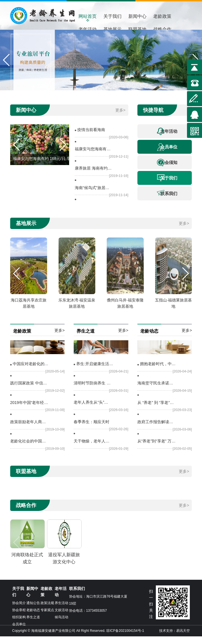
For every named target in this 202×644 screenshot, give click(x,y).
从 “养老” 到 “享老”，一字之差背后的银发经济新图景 (157, 410)
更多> (120, 118)
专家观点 (47, 618)
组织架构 (19, 625)
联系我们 (167, 201)
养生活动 (61, 611)
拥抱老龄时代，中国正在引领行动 (159, 371)
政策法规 (47, 611)
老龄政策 (162, 16)
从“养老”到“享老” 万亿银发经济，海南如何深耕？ (157, 449)
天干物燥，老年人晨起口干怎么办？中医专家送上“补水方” (93, 449)
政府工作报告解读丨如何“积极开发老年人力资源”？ (157, 429)
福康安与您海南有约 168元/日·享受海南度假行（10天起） (93, 157)
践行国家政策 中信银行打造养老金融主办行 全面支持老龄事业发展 (29, 391)
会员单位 (167, 155)
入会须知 (167, 170)
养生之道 (33, 625)
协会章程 (19, 618)
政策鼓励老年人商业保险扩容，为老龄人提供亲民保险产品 (29, 429)
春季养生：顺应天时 (92, 429)
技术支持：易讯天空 (175, 638)
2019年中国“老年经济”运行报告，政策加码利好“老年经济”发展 (29, 410)
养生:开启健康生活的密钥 (95, 371)
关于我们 (112, 16)
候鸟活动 (61, 625)
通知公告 (33, 611)
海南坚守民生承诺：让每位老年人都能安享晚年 (157, 391)
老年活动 (88, 29)
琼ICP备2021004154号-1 (125, 638)
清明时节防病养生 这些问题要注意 (93, 391)
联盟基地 (137, 29)
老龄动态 (33, 618)
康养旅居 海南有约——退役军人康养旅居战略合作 (93, 176)
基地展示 (112, 29)
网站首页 (88, 16)
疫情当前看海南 (91, 137)
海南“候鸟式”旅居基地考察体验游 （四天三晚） (93, 195)
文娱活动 (61, 618)
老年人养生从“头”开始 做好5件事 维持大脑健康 (93, 410)
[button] (7, 64)
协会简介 (19, 611)
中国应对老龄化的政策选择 (32, 371)
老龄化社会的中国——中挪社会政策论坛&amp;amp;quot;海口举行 (29, 449)
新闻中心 (137, 16)
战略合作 (162, 29)
